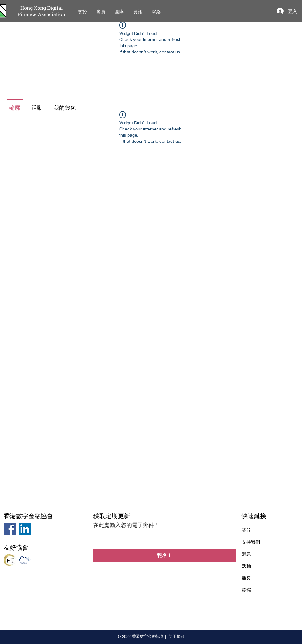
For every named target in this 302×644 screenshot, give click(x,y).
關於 (246, 530)
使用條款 (177, 636)
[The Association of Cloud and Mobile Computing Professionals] (25, 560)
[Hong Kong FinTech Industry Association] (10, 560)
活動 (246, 566)
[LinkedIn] (25, 529)
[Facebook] (10, 529)
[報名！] (164, 555)
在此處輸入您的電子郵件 (124, 525)
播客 (246, 578)
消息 (246, 554)
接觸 (246, 590)
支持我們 (251, 542)
